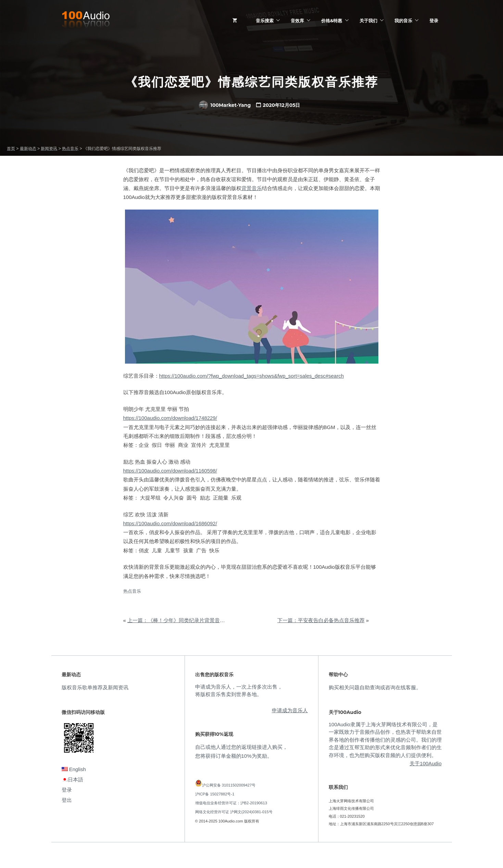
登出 (67, 800)
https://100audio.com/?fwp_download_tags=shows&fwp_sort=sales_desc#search (252, 376)
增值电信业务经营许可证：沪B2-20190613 (231, 803)
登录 (434, 21)
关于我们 (368, 21)
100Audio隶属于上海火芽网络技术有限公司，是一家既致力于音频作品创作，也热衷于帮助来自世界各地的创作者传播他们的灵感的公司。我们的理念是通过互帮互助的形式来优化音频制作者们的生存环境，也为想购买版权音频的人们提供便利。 (385, 740)
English (74, 769)
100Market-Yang (225, 105)
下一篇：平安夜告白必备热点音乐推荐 (321, 620)
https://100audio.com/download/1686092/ (170, 523)
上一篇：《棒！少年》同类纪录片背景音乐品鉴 (181, 620)
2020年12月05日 (281, 105)
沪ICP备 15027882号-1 (215, 794)
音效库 (297, 21)
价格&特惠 (332, 21)
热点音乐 (132, 591)
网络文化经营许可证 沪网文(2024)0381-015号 (234, 812)
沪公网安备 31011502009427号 (229, 785)
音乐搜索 (265, 21)
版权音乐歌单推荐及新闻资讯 (95, 687)
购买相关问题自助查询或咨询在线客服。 (375, 687)
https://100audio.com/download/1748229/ (170, 418)
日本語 (72, 779)
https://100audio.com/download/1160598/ (170, 471)
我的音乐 (403, 21)
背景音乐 (252, 188)
